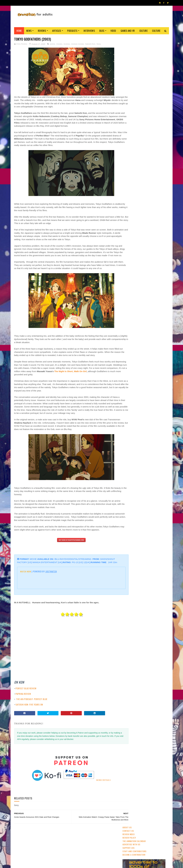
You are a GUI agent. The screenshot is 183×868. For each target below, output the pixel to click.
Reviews (42, 31)
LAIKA (141, 226)
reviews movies (78, 44)
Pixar (158, 206)
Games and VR (128, 31)
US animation (157, 211)
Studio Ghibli (147, 206)
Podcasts (72, 31)
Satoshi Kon (90, 44)
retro (152, 221)
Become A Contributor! (134, 65)
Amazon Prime (130, 226)
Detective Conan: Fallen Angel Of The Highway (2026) (154, 162)
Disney (151, 201)
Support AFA (129, 58)
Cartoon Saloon (131, 216)
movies (59, 44)
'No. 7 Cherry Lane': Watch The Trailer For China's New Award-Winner (153, 138)
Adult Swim (159, 216)
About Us (127, 38)
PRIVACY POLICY (92, 864)
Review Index (129, 45)
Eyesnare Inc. (80, 864)
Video (113, 31)
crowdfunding (140, 221)
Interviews (89, 31)
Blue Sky (150, 226)
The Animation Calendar (134, 52)
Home (19, 31)
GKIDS (126, 201)
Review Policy (129, 48)
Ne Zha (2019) (146, 122)
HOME (160, 863)
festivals (136, 201)
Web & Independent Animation (136, 211)
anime (52, 44)
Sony (99, 44)
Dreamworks (146, 216)
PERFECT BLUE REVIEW (26, 705)
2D (144, 201)
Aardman (127, 221)
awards (160, 201)
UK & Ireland (155, 196)
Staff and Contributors (134, 62)
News (29, 31)
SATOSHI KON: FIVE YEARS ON (29, 721)
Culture (144, 31)
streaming (136, 196)
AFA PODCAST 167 (130, 392)
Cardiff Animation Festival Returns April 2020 (153, 149)
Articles (57, 31)
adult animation (131, 206)
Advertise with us (131, 55)
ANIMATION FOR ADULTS (57, 864)
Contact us (128, 41)
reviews (67, 44)
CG (145, 196)
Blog (102, 31)
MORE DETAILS (98, 796)
